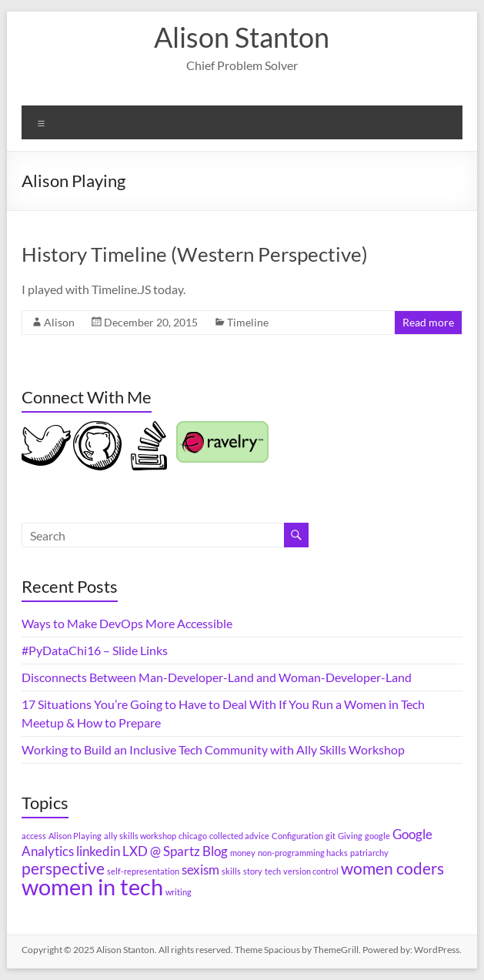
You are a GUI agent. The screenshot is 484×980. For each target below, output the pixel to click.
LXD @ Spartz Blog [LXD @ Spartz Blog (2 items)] (175, 851)
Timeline (248, 322)
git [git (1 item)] (330, 836)
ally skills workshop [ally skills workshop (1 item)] (140, 836)
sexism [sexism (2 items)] (200, 870)
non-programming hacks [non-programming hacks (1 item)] (303, 853)
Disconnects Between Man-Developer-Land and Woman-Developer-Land (217, 677)
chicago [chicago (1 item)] (193, 836)
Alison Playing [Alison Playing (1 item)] (75, 836)
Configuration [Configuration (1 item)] (297, 836)
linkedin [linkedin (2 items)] (98, 851)
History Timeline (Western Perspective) (195, 254)
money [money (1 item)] (243, 853)
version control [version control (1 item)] (311, 871)
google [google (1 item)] (377, 836)
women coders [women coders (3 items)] (392, 868)
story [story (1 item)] (253, 871)
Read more (428, 322)
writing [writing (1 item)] (179, 892)
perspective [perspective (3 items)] (63, 868)
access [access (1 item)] (34, 836)
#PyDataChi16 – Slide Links (95, 650)
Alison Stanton (242, 37)
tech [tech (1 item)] (273, 871)
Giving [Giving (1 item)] (350, 836)
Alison (59, 322)
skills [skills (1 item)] (231, 871)
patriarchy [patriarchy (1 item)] (369, 853)
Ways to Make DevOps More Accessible (127, 623)
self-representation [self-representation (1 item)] (143, 871)
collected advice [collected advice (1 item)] (239, 836)
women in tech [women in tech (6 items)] (92, 886)
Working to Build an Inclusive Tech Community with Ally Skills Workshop (213, 749)
